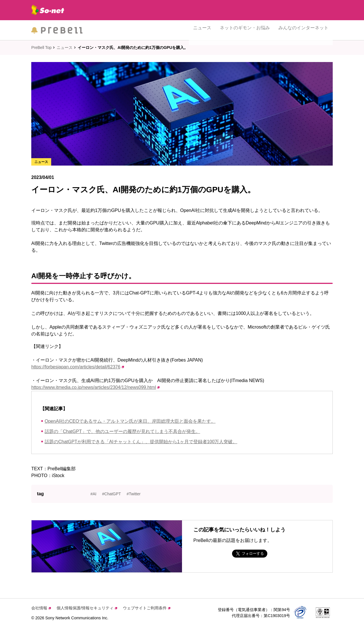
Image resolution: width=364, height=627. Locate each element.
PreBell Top (41, 48)
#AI (93, 494)
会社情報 (41, 608)
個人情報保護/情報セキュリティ (87, 608)
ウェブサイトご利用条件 (147, 608)
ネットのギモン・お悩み (245, 30)
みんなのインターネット (303, 30)
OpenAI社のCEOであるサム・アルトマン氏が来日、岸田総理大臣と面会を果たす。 (130, 421)
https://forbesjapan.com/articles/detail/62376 (78, 367)
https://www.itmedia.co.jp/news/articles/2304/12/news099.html (95, 387)
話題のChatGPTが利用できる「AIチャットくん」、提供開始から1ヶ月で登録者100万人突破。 (141, 442)
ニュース (202, 30)
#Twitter (134, 494)
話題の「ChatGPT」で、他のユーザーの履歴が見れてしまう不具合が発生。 (122, 431)
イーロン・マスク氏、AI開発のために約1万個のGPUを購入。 (133, 48)
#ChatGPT (111, 494)
